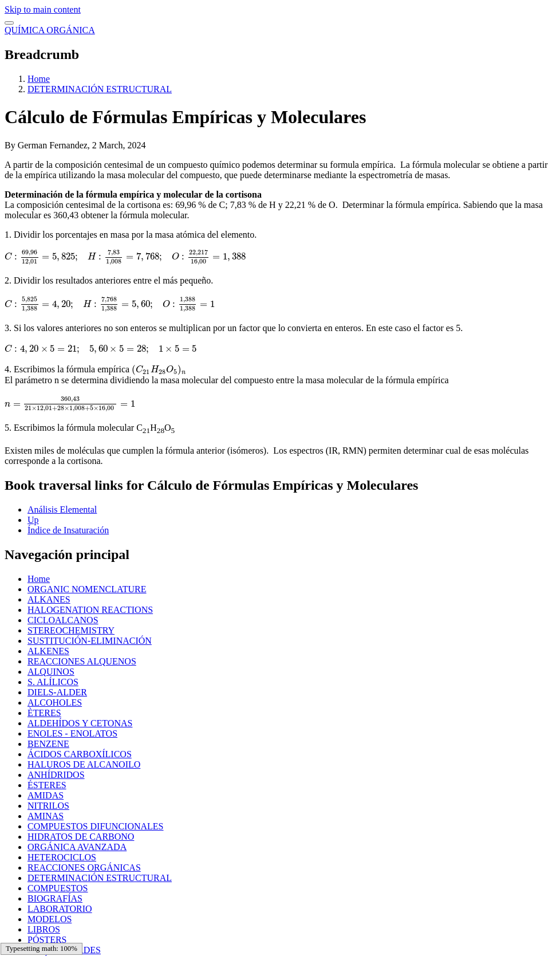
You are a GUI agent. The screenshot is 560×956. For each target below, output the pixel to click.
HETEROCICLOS (62, 857)
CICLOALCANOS (63, 620)
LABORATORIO (60, 909)
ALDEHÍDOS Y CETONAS (80, 723)
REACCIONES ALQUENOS (82, 661)
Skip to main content (43, 9)
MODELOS (50, 919)
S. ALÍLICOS (53, 682)
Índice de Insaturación (68, 530)
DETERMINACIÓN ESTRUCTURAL (100, 89)
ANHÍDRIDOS (56, 775)
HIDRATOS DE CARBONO (81, 837)
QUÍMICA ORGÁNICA (50, 30)
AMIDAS (46, 795)
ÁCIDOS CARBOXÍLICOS (80, 754)
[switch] (9, 23)
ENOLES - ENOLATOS (72, 733)
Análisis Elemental (62, 510)
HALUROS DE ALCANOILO (84, 764)
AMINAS (46, 816)
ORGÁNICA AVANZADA (77, 847)
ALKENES (48, 651)
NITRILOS (48, 806)
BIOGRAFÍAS (55, 898)
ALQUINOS (51, 672)
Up (33, 520)
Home (39, 79)
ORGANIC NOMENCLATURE (87, 589)
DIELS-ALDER (57, 692)
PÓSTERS (47, 940)
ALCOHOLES (55, 703)
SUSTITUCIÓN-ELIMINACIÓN (90, 641)
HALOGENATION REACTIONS (90, 610)
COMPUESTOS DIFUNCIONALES (96, 826)
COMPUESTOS (58, 888)
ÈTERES (44, 713)
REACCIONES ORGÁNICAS (84, 868)
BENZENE (48, 744)
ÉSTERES (47, 785)
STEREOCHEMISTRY (71, 630)
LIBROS (44, 929)
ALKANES (49, 599)
